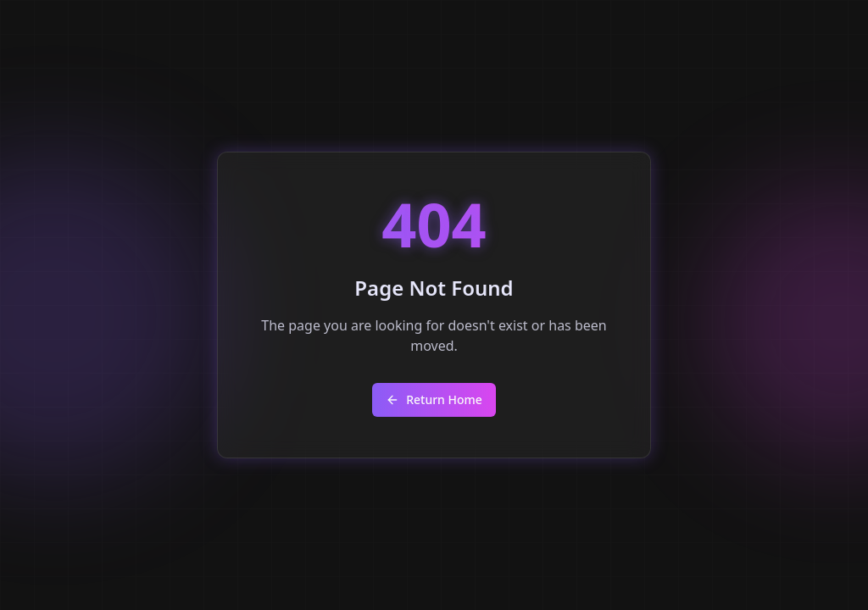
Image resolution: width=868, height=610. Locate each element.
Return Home (434, 399)
